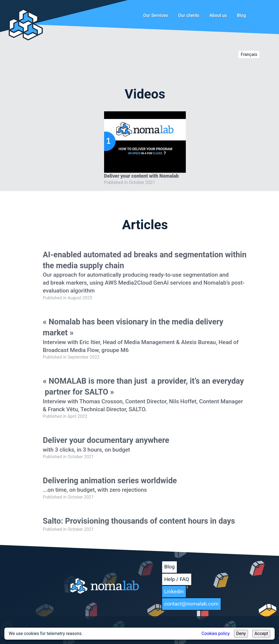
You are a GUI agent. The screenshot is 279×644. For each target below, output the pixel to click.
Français (249, 54)
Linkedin (174, 591)
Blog (241, 15)
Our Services (156, 15)
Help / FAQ (177, 579)
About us (218, 15)
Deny (241, 633)
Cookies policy (216, 633)
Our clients (189, 15)
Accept (261, 633)
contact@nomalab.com (191, 604)
